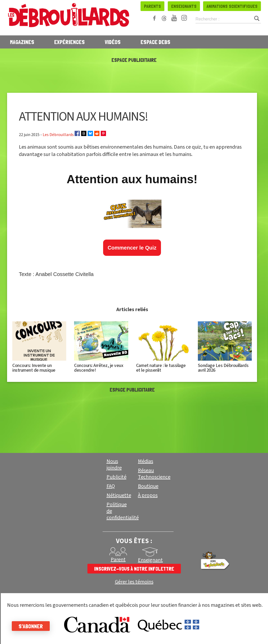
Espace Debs (155, 42)
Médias (146, 461)
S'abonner (32, 626)
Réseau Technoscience (154, 474)
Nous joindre (114, 465)
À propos (148, 495)
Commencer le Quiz (132, 248)
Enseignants (184, 6)
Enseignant (150, 560)
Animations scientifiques (232, 6)
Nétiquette (119, 495)
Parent (118, 560)
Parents (152, 6)
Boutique (148, 486)
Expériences (69, 42)
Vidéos (113, 42)
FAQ (111, 486)
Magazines (22, 42)
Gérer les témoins (134, 582)
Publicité (116, 477)
